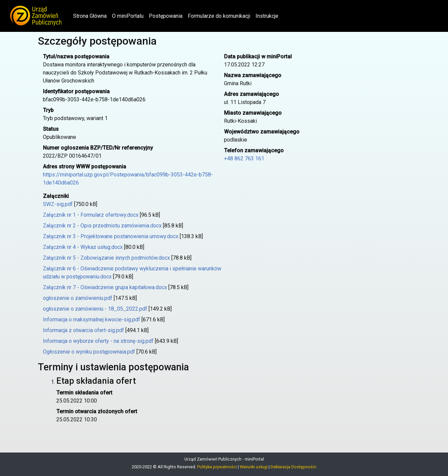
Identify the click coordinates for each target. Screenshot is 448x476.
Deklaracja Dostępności (293, 467)
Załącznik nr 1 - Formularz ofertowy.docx (91, 215)
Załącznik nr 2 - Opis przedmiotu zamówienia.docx (102, 226)
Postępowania (166, 16)
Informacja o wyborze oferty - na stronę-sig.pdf (98, 341)
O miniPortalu (128, 16)
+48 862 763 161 (244, 158)
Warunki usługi (254, 467)
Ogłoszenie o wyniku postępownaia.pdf (89, 352)
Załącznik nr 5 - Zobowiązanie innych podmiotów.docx (106, 258)
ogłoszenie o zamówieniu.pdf (78, 298)
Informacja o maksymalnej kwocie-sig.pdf (92, 320)
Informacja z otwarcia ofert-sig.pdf (83, 330)
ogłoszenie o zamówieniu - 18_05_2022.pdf (95, 309)
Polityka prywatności (217, 467)
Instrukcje (267, 16)
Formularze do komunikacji (219, 16)
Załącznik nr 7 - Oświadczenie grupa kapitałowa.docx (105, 287)
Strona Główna (91, 15)
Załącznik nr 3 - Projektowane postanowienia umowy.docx (111, 236)
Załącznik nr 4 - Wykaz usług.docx (83, 247)
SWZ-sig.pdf (58, 204)
